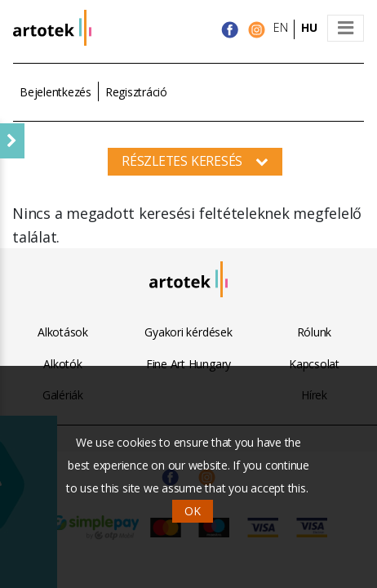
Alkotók (62, 364)
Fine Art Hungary (188, 364)
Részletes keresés (195, 161)
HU (309, 27)
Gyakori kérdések (188, 332)
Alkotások (63, 332)
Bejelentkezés (55, 92)
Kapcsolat (314, 364)
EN (281, 27)
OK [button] (193, 511)
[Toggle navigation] (346, 28)
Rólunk (315, 332)
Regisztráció (136, 92)
